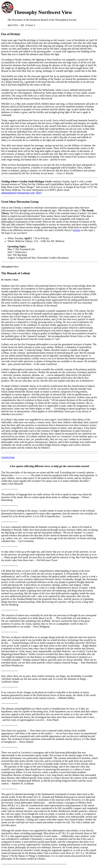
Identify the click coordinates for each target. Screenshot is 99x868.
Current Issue (8, 457)
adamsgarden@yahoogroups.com (18, 193)
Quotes (77, 230)
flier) (39, 193)
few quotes (17, 466)
